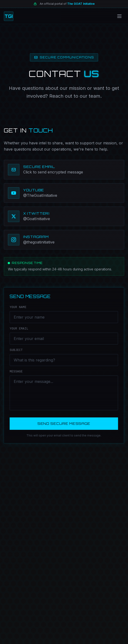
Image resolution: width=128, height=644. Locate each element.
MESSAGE (15, 372)
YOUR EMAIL (18, 329)
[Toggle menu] (119, 16)
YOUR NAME (17, 307)
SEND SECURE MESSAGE (63, 423)
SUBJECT (15, 350)
